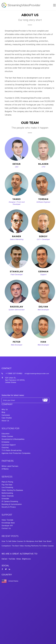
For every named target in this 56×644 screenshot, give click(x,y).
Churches (5, 448)
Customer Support (9, 445)
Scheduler (5, 499)
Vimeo (19, 559)
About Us (5, 421)
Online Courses (7, 436)
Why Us (5, 409)
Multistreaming (7, 493)
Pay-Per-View (7, 485)
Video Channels (8, 496)
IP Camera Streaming (10, 501)
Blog (3, 412)
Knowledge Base (8, 523)
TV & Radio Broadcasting (11, 450)
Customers (6, 415)
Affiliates (5, 469)
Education (6, 434)
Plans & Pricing (7, 482)
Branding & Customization (12, 504)
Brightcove (26, 559)
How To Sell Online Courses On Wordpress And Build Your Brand (26, 541)
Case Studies (7, 418)
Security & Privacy (9, 507)
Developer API (7, 526)
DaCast (5, 559)
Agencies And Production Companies (16, 453)
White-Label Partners (10, 466)
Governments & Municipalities (13, 439)
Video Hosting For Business (12, 490)
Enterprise (5, 442)
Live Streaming (7, 487)
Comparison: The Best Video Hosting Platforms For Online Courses (28, 546)
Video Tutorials (7, 520)
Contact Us (6, 528)
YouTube (12, 559)
